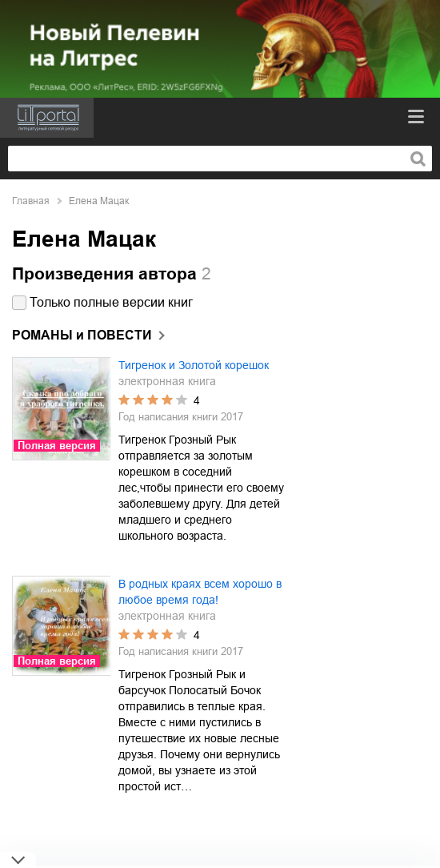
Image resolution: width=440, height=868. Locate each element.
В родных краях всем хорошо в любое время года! (200, 592)
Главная (31, 201)
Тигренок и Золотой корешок (194, 365)
